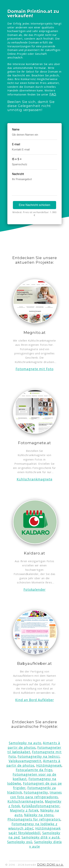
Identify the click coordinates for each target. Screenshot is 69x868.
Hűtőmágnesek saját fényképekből (35, 831)
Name (16, 129)
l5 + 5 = (17, 159)
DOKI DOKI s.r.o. (50, 865)
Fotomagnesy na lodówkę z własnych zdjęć (33, 826)
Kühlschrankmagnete (35, 479)
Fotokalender (35, 590)
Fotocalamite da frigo (34, 770)
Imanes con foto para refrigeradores (36, 795)
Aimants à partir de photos (34, 745)
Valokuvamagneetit (25, 761)
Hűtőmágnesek (49, 765)
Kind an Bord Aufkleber (35, 700)
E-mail (16, 144)
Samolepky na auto (25, 743)
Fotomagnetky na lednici (39, 756)
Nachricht (18, 174)
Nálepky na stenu (39, 815)
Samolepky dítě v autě (41, 837)
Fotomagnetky (36, 792)
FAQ (53, 94)
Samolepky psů (20, 842)
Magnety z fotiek (24, 810)
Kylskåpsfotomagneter (41, 806)
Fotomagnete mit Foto (35, 369)
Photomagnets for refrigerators (34, 819)
